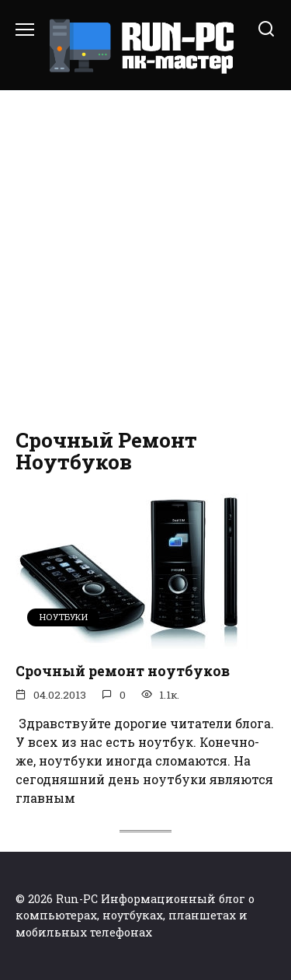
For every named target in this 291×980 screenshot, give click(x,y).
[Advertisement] (145, 260)
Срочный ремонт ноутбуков (123, 671)
